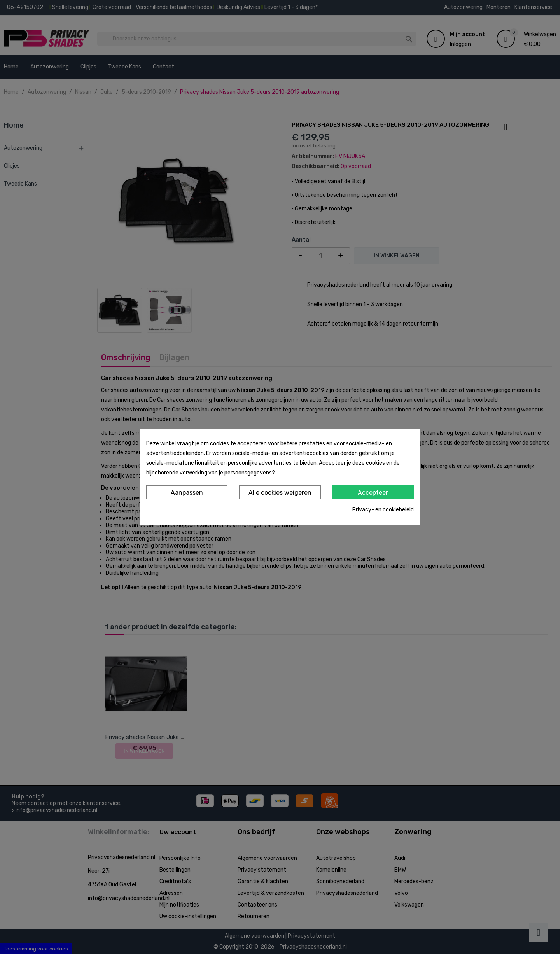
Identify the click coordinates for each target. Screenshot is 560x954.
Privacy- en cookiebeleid (383, 510)
